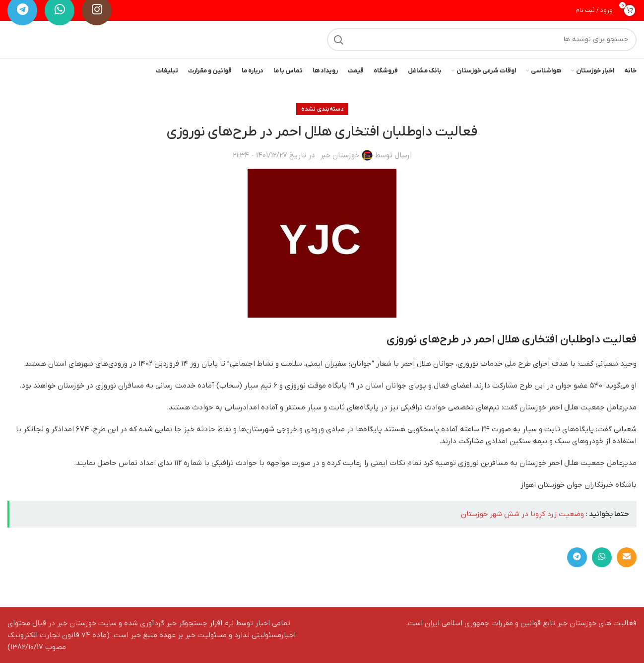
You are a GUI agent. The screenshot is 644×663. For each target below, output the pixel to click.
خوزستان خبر (340, 155)
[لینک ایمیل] (627, 557)
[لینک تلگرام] (577, 557)
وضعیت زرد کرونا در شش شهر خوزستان (522, 514)
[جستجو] (482, 40)
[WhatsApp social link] (602, 557)
